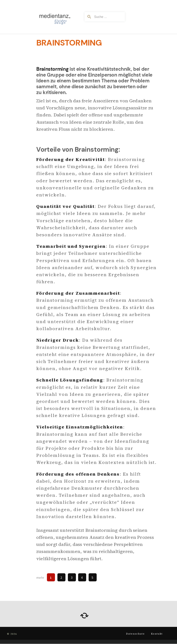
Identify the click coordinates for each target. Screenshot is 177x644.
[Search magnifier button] (89, 17)
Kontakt (156, 634)
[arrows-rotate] (84, 616)
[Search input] (108, 17)
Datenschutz (133, 634)
